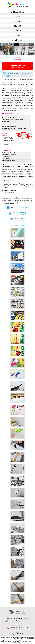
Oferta (18, 17)
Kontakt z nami (17, 40)
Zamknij (31, 638)
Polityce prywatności (20, 640)
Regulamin (8, 620)
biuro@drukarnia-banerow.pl (19, 628)
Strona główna (18, 12)
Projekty (17, 21)
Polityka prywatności (16, 620)
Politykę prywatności (17, 643)
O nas (17, 35)
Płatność (17, 26)
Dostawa (18, 31)
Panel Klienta (4, 621)
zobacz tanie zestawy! (18, 66)
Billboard (18, 59)
